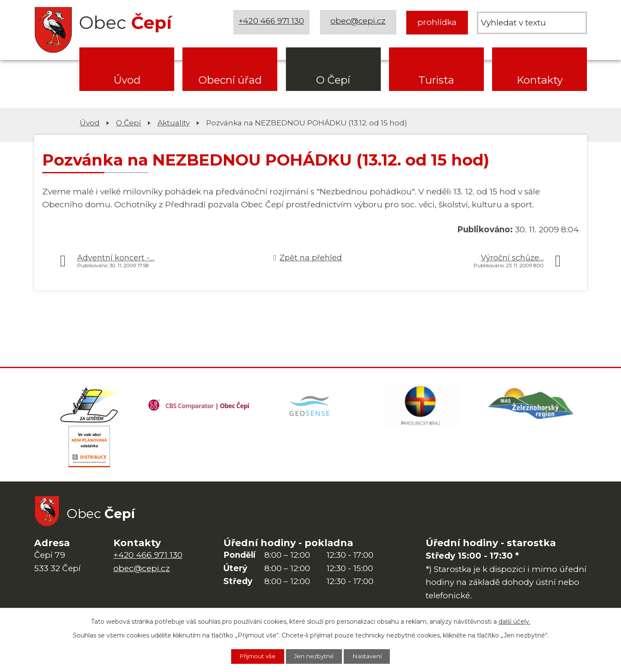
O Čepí (333, 80)
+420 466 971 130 (272, 22)
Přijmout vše (255, 656)
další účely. (514, 621)
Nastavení (370, 656)
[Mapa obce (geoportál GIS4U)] (310, 406)
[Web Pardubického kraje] (421, 406)
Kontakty (540, 80)
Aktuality (174, 123)
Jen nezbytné (315, 656)
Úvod (127, 80)
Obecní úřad (230, 80)
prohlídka (437, 22)
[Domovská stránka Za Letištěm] (89, 406)
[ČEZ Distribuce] (89, 449)
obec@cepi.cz (359, 22)
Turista (436, 80)
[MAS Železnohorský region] (532, 406)
